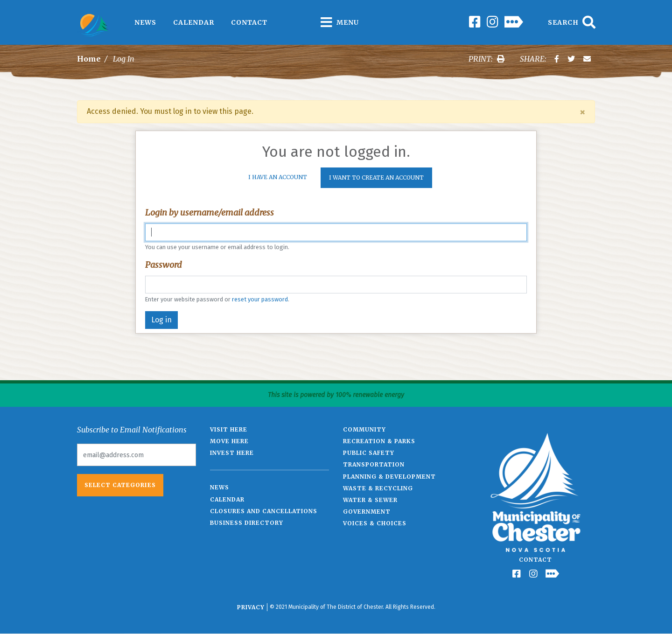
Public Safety (369, 453)
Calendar (194, 22)
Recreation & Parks (379, 441)
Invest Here (232, 453)
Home (89, 59)
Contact (249, 22)
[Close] (582, 112)
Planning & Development (389, 477)
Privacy (251, 607)
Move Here (229, 441)
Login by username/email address (210, 212)
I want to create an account (376, 178)
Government (367, 512)
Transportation (374, 464)
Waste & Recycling (378, 488)
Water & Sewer (370, 500)
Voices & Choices (375, 523)
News (145, 22)
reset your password (260, 299)
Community (364, 429)
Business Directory (247, 523)
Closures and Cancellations (264, 511)
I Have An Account (278, 177)
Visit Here (229, 429)
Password (164, 265)
